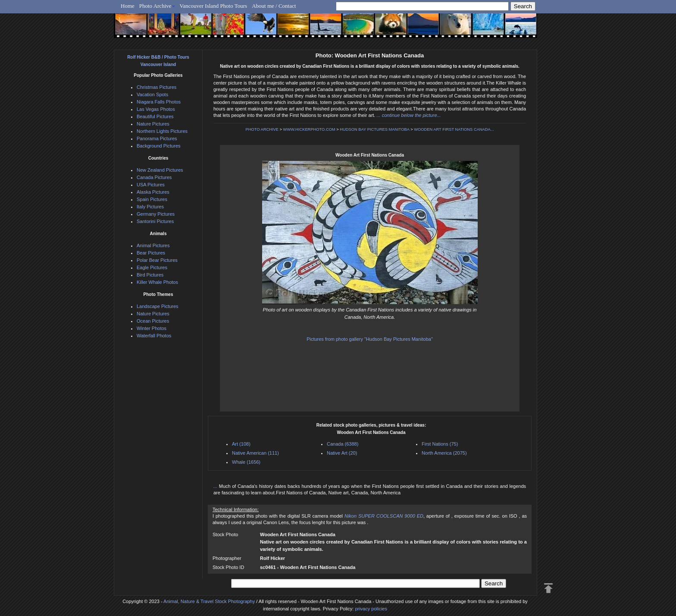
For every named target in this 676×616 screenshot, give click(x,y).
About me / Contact (274, 6)
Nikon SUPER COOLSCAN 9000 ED (384, 516)
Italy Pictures (150, 207)
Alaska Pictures (153, 192)
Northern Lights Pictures (162, 131)
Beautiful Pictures (155, 116)
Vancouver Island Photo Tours (214, 6)
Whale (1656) (246, 462)
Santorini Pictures (155, 221)
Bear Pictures (151, 253)
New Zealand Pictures (160, 170)
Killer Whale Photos (157, 282)
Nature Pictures (153, 124)
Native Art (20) (342, 453)
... (216, 486)
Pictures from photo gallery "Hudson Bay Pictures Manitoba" (370, 339)
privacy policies (371, 609)
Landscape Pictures (158, 306)
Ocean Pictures (153, 321)
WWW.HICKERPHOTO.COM (309, 129)
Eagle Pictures (152, 267)
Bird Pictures (150, 275)
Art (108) (241, 444)
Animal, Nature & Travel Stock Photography (209, 601)
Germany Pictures (156, 214)
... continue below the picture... (408, 115)
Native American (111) (255, 453)
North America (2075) (444, 453)
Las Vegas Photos (156, 109)
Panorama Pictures (157, 138)
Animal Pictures (153, 245)
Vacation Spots (152, 94)
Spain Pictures (152, 199)
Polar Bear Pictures (157, 260)
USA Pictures (151, 185)
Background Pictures (159, 146)
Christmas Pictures (156, 87)
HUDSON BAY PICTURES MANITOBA (374, 129)
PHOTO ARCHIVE (262, 129)
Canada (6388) (343, 444)
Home (128, 6)
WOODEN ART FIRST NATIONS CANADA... (454, 129)
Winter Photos (152, 328)
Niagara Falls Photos (159, 102)
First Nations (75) (440, 444)
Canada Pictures (154, 177)
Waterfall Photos (154, 336)
